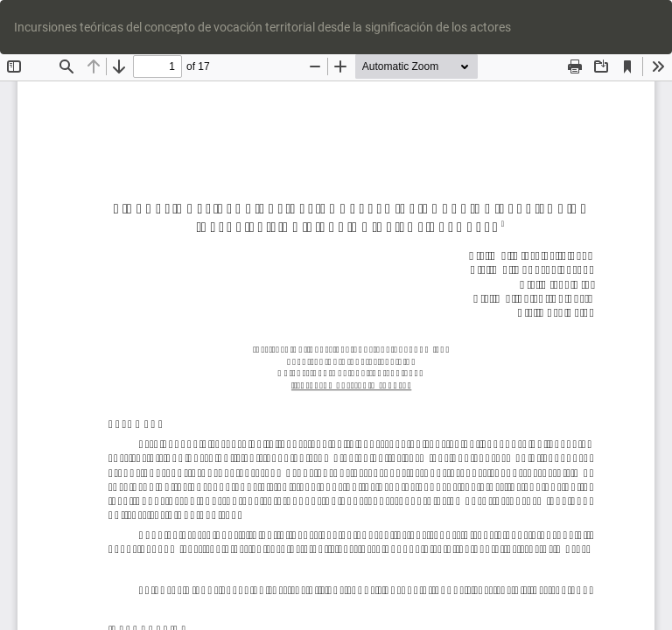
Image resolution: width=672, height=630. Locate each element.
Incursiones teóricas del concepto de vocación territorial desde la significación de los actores (262, 27)
